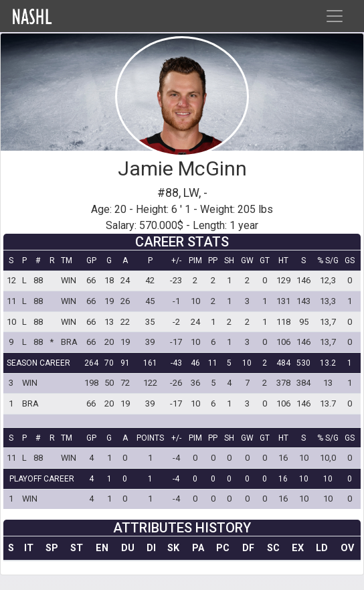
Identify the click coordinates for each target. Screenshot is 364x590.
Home (61, 16)
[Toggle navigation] (335, 16)
